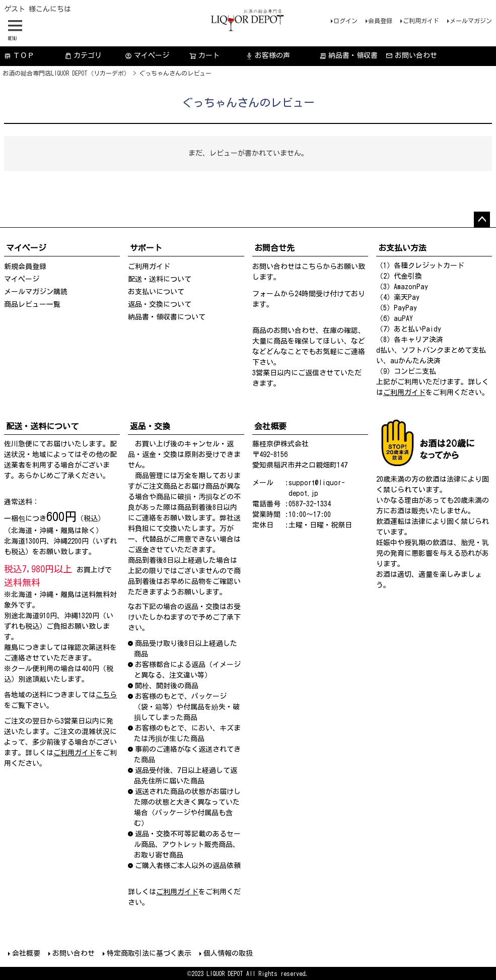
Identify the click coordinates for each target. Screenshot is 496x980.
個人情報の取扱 (228, 953)
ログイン (345, 21)
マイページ (147, 56)
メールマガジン (471, 21)
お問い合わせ (411, 56)
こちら (312, 267)
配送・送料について (160, 279)
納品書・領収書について (167, 317)
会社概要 (26, 953)
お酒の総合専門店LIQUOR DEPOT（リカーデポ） (66, 73)
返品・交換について (160, 304)
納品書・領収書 (348, 56)
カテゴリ (83, 56)
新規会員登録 (25, 267)
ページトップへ (482, 220)
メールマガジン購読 (36, 292)
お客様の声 (268, 56)
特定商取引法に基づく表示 (149, 953)
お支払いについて (156, 292)
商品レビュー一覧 (32, 304)
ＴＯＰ (19, 56)
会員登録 (380, 21)
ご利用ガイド (421, 21)
